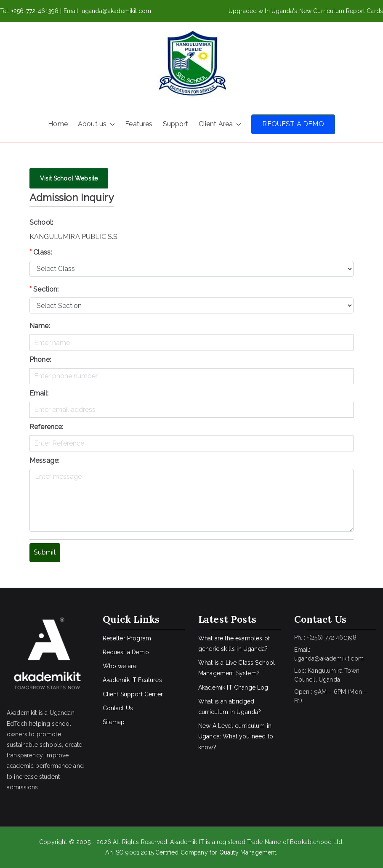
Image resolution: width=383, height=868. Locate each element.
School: (41, 222)
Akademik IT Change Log (233, 687)
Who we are (120, 666)
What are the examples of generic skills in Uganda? (234, 644)
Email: (39, 393)
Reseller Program (127, 638)
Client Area (220, 124)
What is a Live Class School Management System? (237, 668)
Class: (41, 252)
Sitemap (114, 722)
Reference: (47, 427)
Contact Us (118, 708)
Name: (40, 326)
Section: (44, 289)
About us (96, 124)
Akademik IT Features (132, 680)
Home (58, 124)
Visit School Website (69, 178)
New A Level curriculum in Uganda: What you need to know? (236, 736)
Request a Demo (126, 652)
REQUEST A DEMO (293, 124)
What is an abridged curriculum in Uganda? (230, 707)
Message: (44, 461)
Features (139, 124)
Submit (45, 552)
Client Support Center (133, 694)
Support (176, 124)
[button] (111, 124)
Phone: (40, 360)
